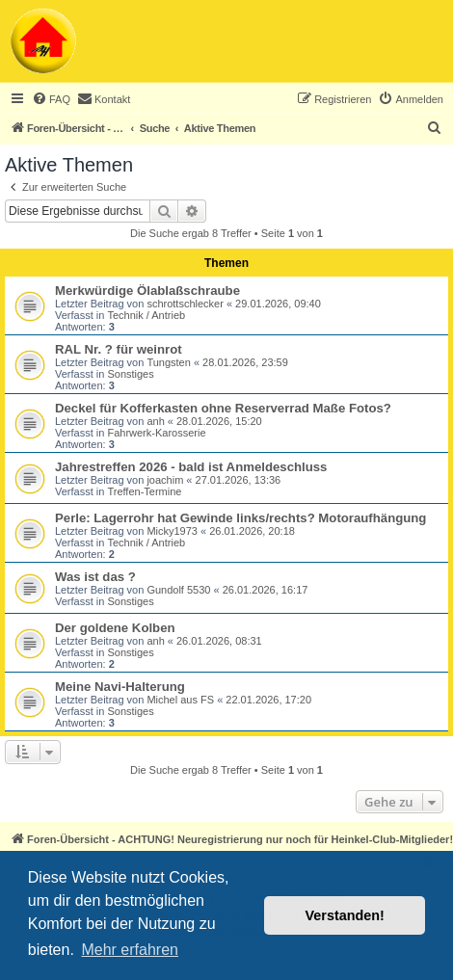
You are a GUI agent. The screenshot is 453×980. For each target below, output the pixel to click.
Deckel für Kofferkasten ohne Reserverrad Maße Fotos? (223, 408)
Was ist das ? (95, 577)
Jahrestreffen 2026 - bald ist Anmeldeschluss (191, 467)
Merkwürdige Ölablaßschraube (147, 291)
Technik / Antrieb (146, 315)
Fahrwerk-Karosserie (156, 433)
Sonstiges (130, 374)
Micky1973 (172, 531)
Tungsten (168, 362)
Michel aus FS (180, 700)
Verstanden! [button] (345, 915)
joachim (165, 480)
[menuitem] (51, 99)
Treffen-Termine (144, 491)
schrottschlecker (185, 304)
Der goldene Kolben (115, 628)
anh (155, 421)
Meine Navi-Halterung (120, 687)
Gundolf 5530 (178, 590)
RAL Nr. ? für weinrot (119, 349)
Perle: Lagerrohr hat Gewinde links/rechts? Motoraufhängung (240, 518)
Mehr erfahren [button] (130, 950)
